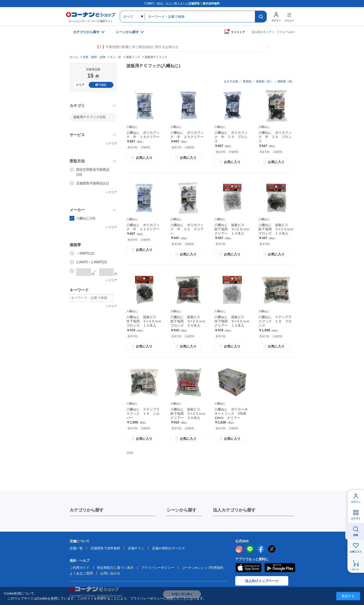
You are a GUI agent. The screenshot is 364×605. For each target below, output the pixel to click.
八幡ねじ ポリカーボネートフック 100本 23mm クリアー (232, 414)
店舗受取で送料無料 (105, 548)
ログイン (356, 502)
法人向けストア (262, 32)
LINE (250, 549)
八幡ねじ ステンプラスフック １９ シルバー (143, 414)
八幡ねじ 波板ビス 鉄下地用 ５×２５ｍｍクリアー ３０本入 (188, 414)
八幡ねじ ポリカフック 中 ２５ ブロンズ (275, 137)
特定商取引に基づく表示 (115, 568)
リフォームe (285, 32)
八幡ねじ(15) (86, 218)
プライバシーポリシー (158, 568)
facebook (261, 549)
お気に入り (142, 158)
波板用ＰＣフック (89, 117)
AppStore (248, 568)
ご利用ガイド (80, 568)
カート (356, 569)
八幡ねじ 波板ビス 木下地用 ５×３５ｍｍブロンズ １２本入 (144, 321)
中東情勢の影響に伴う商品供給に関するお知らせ (137, 47)
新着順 (247, 81)
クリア (80, 85)
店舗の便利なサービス (169, 548)
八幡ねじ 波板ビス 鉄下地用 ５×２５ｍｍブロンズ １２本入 (276, 229)
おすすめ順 (231, 81)
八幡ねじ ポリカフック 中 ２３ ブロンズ (231, 137)
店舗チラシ (136, 548)
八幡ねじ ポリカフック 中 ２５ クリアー (187, 229)
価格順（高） (286, 81)
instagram (239, 549)
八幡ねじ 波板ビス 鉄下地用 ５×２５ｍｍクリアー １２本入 (232, 229)
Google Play (280, 568)
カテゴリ (356, 518)
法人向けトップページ (262, 581)
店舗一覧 (76, 548)
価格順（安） (264, 81)
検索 (356, 535)
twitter (272, 549)
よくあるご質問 (81, 573)
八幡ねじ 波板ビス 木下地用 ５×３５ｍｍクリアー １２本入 (232, 321)
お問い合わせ (110, 573)
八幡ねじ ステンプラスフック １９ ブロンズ (275, 321)
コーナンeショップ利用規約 (203, 568)
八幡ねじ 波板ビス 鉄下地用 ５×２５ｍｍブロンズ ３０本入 (188, 321)
